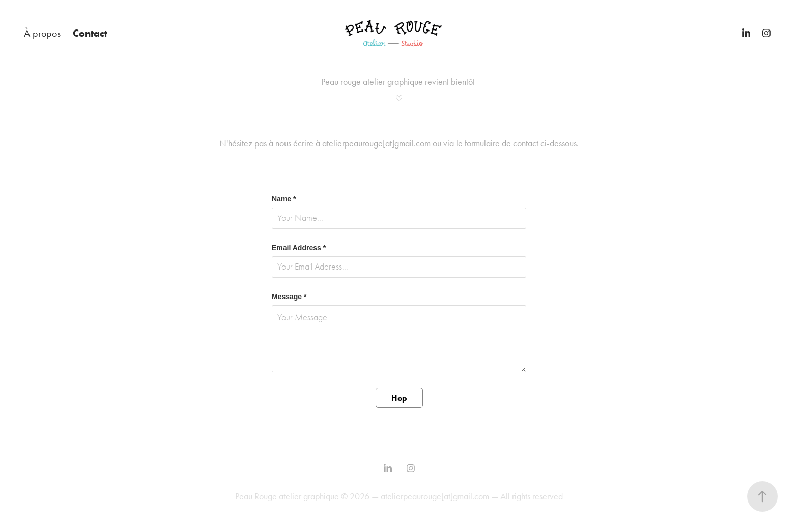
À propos (42, 33)
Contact (90, 33)
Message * (289, 297)
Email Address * (299, 248)
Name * (284, 199)
